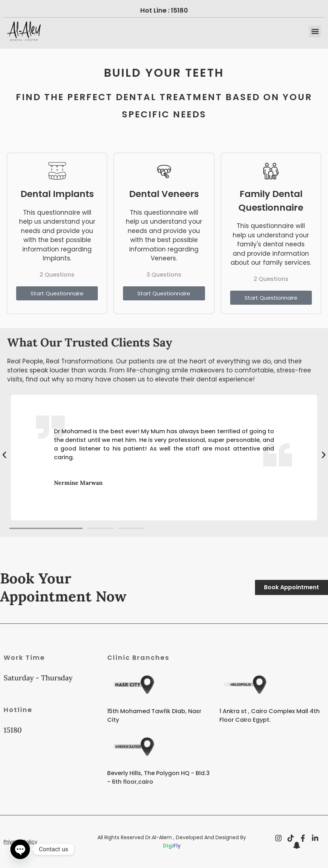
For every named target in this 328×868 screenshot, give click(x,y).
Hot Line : (156, 10)
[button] (315, 32)
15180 (179, 10)
